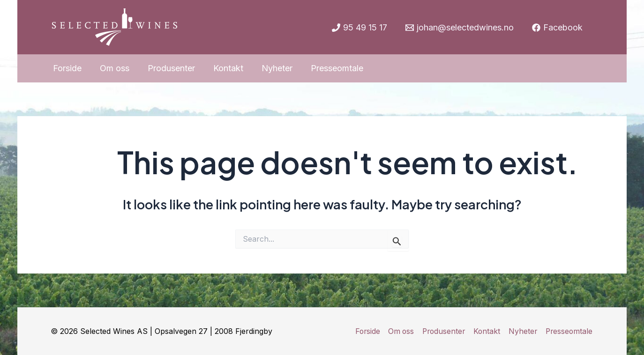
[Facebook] (557, 28)
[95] (359, 28)
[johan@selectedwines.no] (460, 28)
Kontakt (487, 331)
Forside (367, 331)
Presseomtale (569, 331)
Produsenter (444, 331)
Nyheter (523, 331)
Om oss (401, 331)
